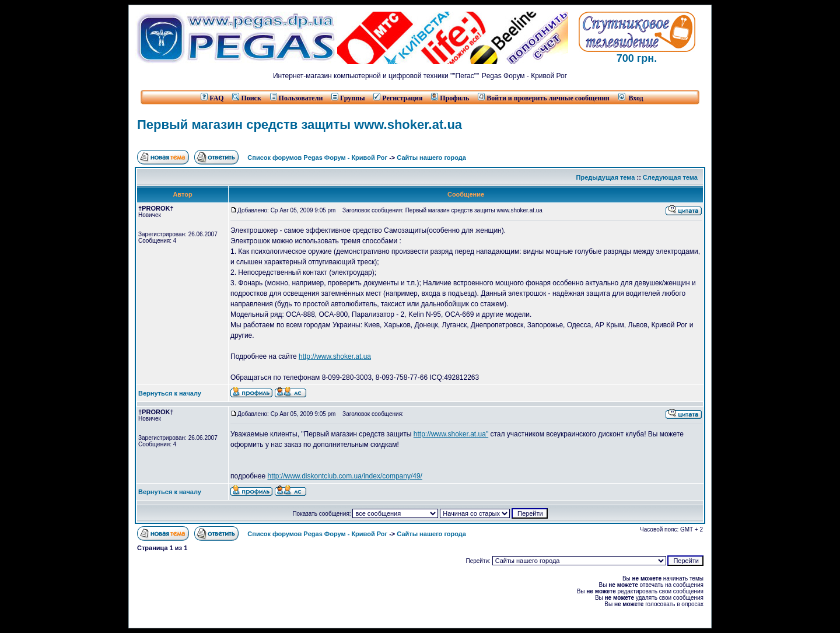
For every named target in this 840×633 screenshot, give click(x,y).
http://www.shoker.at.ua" (451, 434)
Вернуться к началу (170, 393)
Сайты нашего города (431, 158)
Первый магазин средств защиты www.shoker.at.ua (300, 125)
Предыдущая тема (606, 177)
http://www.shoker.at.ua (335, 356)
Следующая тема (670, 177)
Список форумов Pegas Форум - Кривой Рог (317, 158)
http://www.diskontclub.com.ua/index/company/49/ (344, 476)
